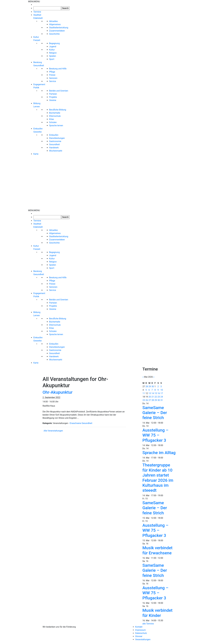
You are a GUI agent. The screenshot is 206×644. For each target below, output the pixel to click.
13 (150, 393)
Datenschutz (141, 633)
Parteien (53, 94)
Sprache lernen (56, 125)
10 (162, 390)
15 (156, 393)
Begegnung (54, 43)
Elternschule (55, 116)
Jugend (53, 47)
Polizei (52, 75)
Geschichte (54, 34)
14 (153, 393)
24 (162, 397)
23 (159, 397)
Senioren (53, 78)
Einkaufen (54, 135)
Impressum (141, 630)
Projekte (53, 97)
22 (156, 397)
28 (147, 386)
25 (144, 400)
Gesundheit (54, 144)
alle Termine (148, 624)
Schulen (53, 122)
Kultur (52, 50)
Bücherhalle (55, 113)
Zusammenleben (57, 31)
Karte (36, 154)
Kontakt (139, 627)
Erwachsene (75, 423)
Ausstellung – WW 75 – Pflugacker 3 (155, 435)
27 (150, 400)
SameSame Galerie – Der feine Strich (155, 413)
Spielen (53, 56)
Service (53, 81)
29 (150, 386)
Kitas (51, 119)
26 (147, 400)
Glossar (139, 636)
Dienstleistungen (57, 138)
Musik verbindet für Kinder (157, 613)
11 (144, 393)
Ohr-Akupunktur (58, 392)
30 (153, 386)
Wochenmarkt (56, 151)
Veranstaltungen (143, 639)
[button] (34, 2)
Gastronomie (55, 141)
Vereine (53, 100)
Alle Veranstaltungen (53, 431)
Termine (37, 12)
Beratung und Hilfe (58, 69)
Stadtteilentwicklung (59, 28)
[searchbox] (47, 8)
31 (162, 400)
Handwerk (54, 148)
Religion (53, 53)
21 (153, 397)
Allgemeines (55, 24)
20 (150, 397)
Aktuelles (53, 21)
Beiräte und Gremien (59, 91)
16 (159, 393)
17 (162, 393)
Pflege (52, 72)
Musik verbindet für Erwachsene (157, 550)
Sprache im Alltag (159, 453)
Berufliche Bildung (58, 110)
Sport (52, 59)
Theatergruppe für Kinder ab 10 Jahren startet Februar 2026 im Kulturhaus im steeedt (158, 478)
